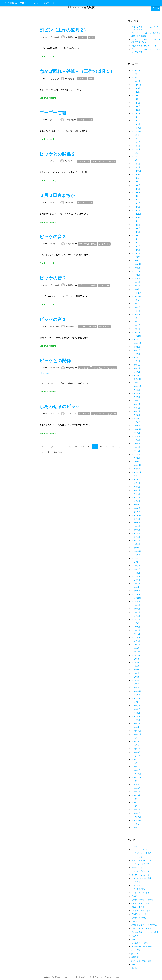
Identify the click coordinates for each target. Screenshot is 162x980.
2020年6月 (136, 314)
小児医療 (135, 936)
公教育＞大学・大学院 (140, 903)
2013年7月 (136, 605)
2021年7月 (136, 275)
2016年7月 (136, 483)
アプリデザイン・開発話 (87, 244)
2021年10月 (136, 264)
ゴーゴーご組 (53, 113)
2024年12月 (136, 128)
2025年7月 (136, 103)
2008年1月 (136, 813)
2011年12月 (136, 652)
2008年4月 (136, 803)
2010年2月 (136, 724)
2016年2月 (136, 501)
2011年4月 (136, 677)
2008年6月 (136, 795)
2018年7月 (136, 397)
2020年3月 (136, 325)
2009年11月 (136, 734)
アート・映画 (137, 857)
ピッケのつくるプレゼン (141, 875)
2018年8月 (136, 393)
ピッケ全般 (136, 882)
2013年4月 (136, 616)
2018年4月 (136, 408)
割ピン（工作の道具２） (64, 30)
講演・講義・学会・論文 (141, 961)
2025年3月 (136, 117)
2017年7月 (136, 440)
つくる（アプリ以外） (140, 850)
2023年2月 (136, 207)
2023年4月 (136, 200)
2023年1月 (136, 210)
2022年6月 (136, 235)
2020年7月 (136, 311)
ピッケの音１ (53, 319)
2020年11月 (136, 296)
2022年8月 (136, 228)
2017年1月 (136, 462)
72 (101, 447)
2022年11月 (136, 218)
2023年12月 (136, 171)
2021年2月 (136, 286)
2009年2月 (136, 767)
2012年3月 (136, 641)
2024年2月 (136, 164)
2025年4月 (136, 113)
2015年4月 (136, 537)
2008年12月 (136, 774)
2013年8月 (136, 602)
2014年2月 (136, 584)
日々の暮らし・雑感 (85, 120)
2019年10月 (136, 343)
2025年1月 (136, 124)
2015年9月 (136, 519)
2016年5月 (136, 490)
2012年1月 (136, 648)
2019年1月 (136, 375)
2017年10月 (136, 429)
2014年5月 (136, 573)
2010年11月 (136, 695)
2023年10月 (136, 178)
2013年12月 (136, 591)
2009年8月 (136, 745)
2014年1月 (136, 587)
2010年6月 (136, 709)
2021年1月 (136, 289)
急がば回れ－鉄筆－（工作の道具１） (77, 71)
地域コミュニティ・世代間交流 (144, 925)
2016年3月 (136, 497)
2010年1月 (136, 727)
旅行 (133, 939)
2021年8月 (136, 271)
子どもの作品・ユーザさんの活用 (103, 161)
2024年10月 (136, 135)
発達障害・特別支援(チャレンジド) (145, 947)
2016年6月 (136, 487)
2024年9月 (136, 139)
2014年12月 (136, 551)
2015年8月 (136, 523)
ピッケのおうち (83, 161)
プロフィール (49, 3)
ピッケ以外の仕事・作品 (141, 878)
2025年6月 (136, 106)
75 (119, 447)
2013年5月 (136, 612)
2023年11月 (136, 174)
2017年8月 (136, 436)
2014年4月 (136, 576)
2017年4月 (136, 451)
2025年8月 (136, 99)
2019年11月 (136, 340)
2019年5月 (136, 361)
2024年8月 (136, 142)
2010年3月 (136, 720)
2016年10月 (136, 472)
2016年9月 (136, 476)
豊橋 (133, 964)
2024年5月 (136, 153)
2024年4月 (136, 157)
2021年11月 (136, 261)
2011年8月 (136, 663)
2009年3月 (136, 763)
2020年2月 (136, 329)
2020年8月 (136, 307)
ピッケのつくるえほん (140, 871)
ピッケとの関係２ (57, 154)
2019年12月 (136, 336)
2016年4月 (136, 494)
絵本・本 (135, 954)
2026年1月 (136, 81)
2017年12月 (136, 422)
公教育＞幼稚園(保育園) (141, 911)
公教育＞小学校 (138, 907)
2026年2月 (136, 78)
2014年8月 (136, 562)
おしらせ (135, 846)
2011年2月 (136, 684)
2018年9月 (136, 390)
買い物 (91, 37)
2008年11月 (136, 777)
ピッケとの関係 (55, 361)
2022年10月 (136, 221)
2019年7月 (136, 354)
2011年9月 (136, 659)
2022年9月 (136, 225)
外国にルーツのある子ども (142, 929)
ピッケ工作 (82, 37)
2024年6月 (136, 149)
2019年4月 (136, 365)
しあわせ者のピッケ (60, 406)
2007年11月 (136, 820)
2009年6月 (136, 752)
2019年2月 (136, 372)
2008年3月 (136, 806)
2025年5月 (136, 110)
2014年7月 (136, 566)
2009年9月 (136, 742)
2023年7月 (136, 189)
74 (113, 447)
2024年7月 (136, 146)
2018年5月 (136, 404)
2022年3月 (136, 246)
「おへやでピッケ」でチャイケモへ (146, 46)
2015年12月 (136, 508)
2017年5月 (136, 447)
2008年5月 (136, 799)
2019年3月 (136, 368)
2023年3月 (136, 203)
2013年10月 (136, 598)
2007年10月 (136, 824)
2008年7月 (136, 792)
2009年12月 (136, 731)
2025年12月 (136, 85)
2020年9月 (136, 304)
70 (89, 447)
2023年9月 (136, 182)
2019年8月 (136, 350)
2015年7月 (136, 526)
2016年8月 (136, 480)
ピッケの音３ (53, 237)
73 (107, 447)
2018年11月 (136, 383)
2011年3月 (136, 680)
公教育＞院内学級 (139, 918)
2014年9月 (136, 558)
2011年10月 (136, 655)
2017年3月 (136, 454)
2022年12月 (136, 214)
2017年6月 (136, 444)
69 (83, 447)
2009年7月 (136, 749)
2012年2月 (136, 645)
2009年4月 (136, 759)
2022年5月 (136, 239)
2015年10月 (136, 515)
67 (70, 447)
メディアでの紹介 (139, 889)
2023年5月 (136, 196)
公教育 (134, 896)
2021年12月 (136, 257)
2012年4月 (136, 637)
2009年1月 (136, 770)
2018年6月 (136, 401)
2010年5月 (136, 713)
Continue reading (48, 57)
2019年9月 (136, 347)
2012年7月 (136, 630)
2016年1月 (136, 505)
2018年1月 (136, 419)
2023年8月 (136, 185)
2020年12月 (136, 293)
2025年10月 (136, 92)
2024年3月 (136, 160)
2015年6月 (136, 530)
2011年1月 (135, 688)
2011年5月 (136, 673)
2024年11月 (136, 131)
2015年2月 (136, 544)
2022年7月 (136, 232)
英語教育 (135, 957)
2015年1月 (136, 548)
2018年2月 (136, 415)
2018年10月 (136, 386)
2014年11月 (136, 555)
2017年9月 (136, 433)
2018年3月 (136, 411)
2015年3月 (136, 541)
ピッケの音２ (53, 278)
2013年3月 (136, 619)
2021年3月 (136, 282)
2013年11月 (136, 594)
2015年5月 (136, 533)
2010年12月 (136, 691)
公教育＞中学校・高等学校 (142, 900)
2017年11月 (136, 426)
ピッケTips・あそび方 (140, 864)
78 (48, 452)
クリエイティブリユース (141, 860)
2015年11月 (136, 512)
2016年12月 (136, 465)
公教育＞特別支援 (139, 914)
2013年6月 (136, 609)
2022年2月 (136, 250)
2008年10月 (136, 781)
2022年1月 (136, 253)
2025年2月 (136, 121)
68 (76, 447)
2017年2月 (136, 458)
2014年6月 (136, 569)
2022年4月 (136, 243)
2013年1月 (136, 623)
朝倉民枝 (71, 37)
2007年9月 (136, 828)
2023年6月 (136, 192)
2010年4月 (136, 716)
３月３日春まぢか (57, 195)
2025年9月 (136, 95)
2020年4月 (136, 322)
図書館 (134, 921)
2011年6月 (136, 670)
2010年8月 (136, 702)
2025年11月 (136, 88)
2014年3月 (136, 580)
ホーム (36, 3)
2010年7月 (136, 706)
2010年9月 (136, 698)
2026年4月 (136, 70)
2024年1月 (136, 167)
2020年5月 (136, 318)
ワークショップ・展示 (140, 893)
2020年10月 (136, 300)
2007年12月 (136, 817)
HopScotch (47, 977)
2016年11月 (136, 469)
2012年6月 (136, 634)
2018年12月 (136, 379)
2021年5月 (136, 279)
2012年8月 (136, 627)
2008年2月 (136, 810)
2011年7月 (136, 666)
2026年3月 (136, 74)
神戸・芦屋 (136, 950)
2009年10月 (136, 738)
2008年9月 (136, 785)
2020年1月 (136, 332)
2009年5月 (136, 756)
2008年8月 (136, 788)
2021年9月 (136, 268)
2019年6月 (136, 357)
